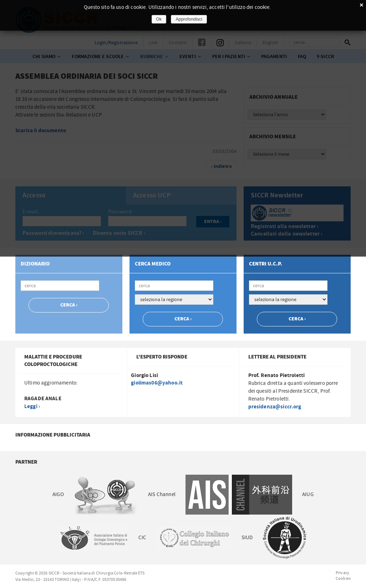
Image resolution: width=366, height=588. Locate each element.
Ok (159, 19)
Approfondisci (189, 19)
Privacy (342, 573)
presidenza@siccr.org (275, 407)
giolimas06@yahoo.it (157, 383)
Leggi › (32, 406)
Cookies (343, 578)
